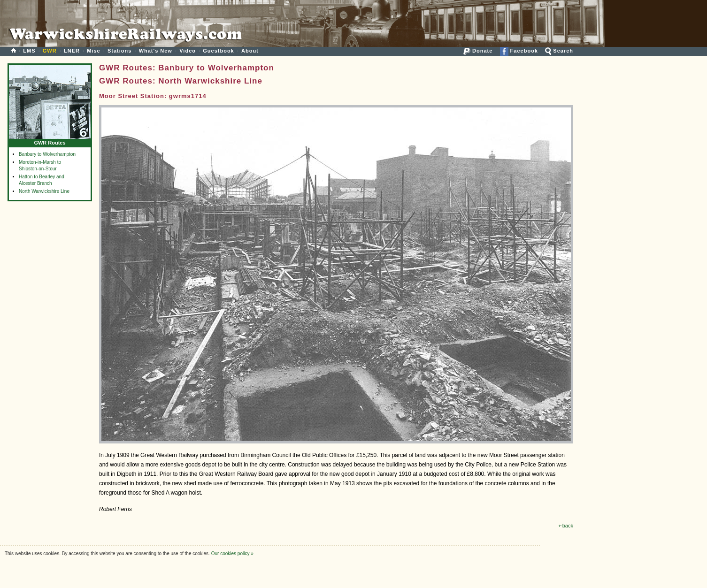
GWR (50, 51)
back (566, 526)
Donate (478, 51)
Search (559, 51)
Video (188, 51)
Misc (93, 51)
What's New (156, 51)
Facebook (519, 51)
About (250, 51)
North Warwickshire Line (44, 191)
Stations (119, 51)
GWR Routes (50, 141)
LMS (29, 51)
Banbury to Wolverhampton (47, 154)
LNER (72, 51)
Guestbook (218, 51)
